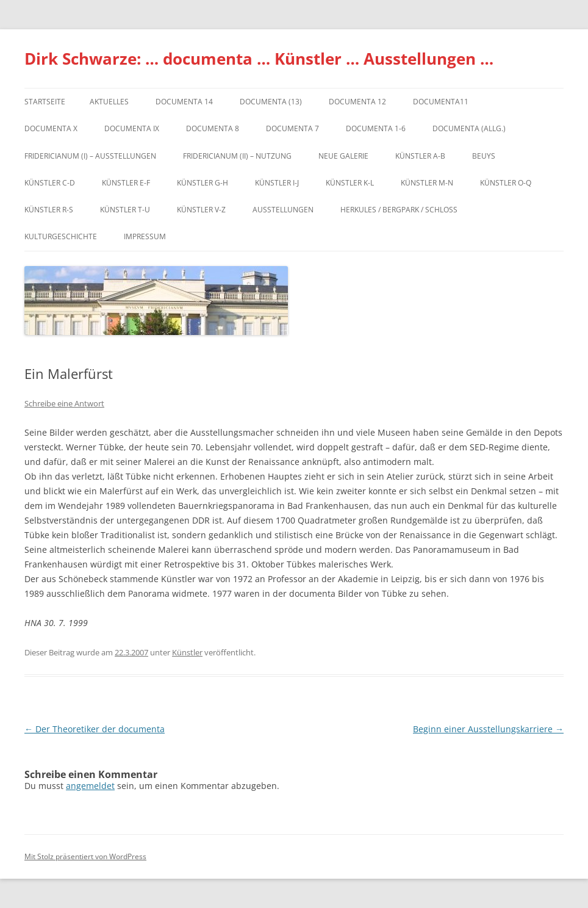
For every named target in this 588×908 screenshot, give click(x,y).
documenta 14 (184, 102)
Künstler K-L (350, 183)
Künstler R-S (49, 210)
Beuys (484, 156)
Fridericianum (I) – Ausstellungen (90, 156)
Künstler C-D (50, 183)
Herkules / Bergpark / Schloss (399, 210)
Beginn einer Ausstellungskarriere (488, 729)
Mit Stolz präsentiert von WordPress (85, 856)
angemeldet (90, 786)
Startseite (45, 102)
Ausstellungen (283, 210)
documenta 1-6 (376, 128)
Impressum (145, 236)
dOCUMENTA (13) (271, 102)
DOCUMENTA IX (132, 128)
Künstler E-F (126, 183)
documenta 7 (292, 128)
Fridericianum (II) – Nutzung (237, 156)
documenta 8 (213, 128)
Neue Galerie (343, 156)
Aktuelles (109, 102)
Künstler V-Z (201, 210)
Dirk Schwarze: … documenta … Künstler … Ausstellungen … (259, 59)
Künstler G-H (203, 183)
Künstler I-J (277, 183)
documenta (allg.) (469, 128)
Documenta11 (441, 102)
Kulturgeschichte (61, 236)
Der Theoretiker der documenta (95, 729)
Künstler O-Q (506, 183)
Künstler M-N (427, 183)
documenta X (51, 128)
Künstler (187, 652)
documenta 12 (357, 102)
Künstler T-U (125, 210)
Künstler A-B (420, 156)
